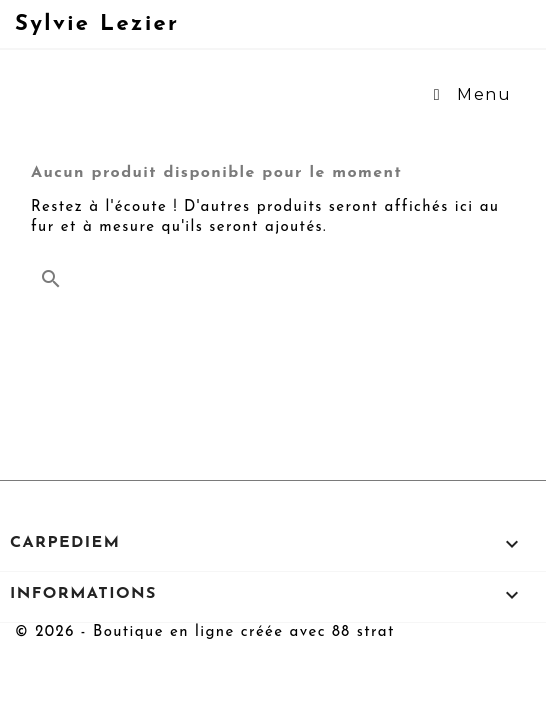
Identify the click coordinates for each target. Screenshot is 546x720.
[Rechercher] (273, 274)
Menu (469, 94)
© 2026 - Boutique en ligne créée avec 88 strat (205, 632)
